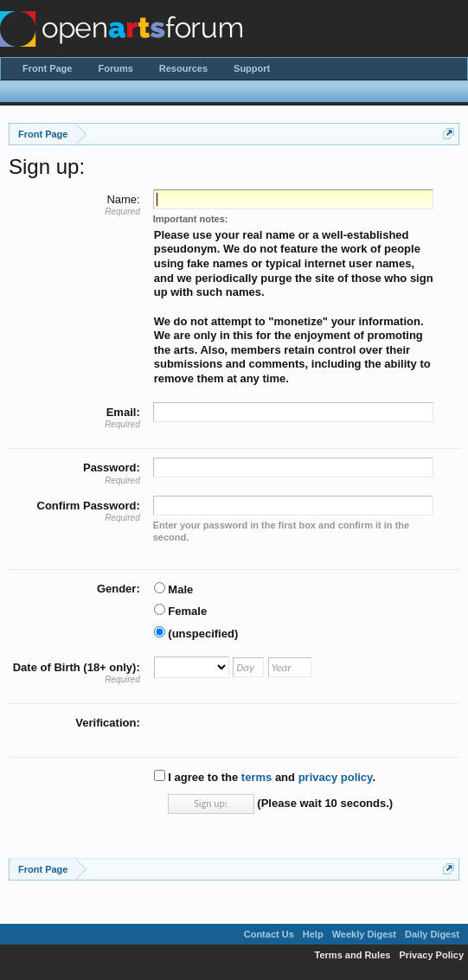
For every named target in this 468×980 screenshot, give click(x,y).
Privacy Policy (431, 955)
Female (180, 611)
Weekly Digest (364, 934)
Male (174, 589)
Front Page (47, 68)
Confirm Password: (89, 506)
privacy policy (336, 777)
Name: (123, 199)
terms (256, 777)
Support (252, 68)
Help (313, 934)
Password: (112, 468)
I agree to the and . (265, 777)
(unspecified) (196, 634)
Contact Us (269, 934)
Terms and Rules (353, 955)
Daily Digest (432, 934)
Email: (123, 412)
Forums (115, 68)
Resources (183, 68)
